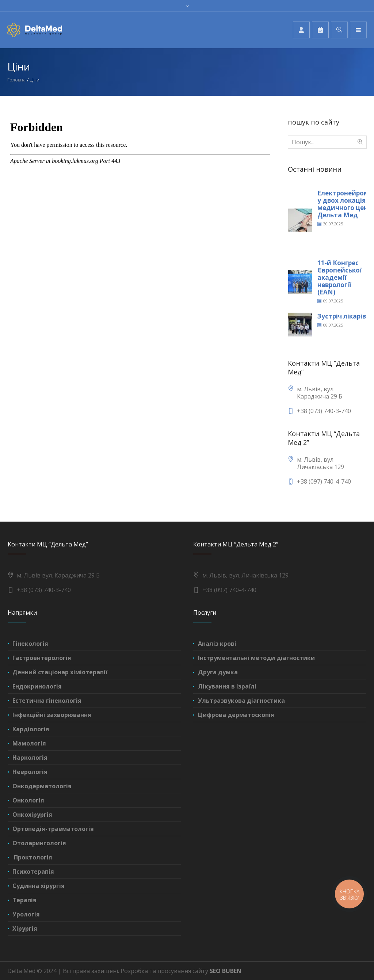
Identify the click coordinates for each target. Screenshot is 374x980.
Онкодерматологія (42, 786)
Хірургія (25, 928)
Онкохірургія (32, 815)
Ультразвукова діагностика (241, 701)
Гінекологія (30, 644)
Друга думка (218, 672)
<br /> (140, 264)
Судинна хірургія (39, 886)
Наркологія (30, 758)
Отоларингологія (39, 843)
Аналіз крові (217, 644)
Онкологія (28, 800)
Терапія (24, 900)
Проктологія (32, 857)
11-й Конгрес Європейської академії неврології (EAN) (340, 277)
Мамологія (29, 743)
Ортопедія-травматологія (53, 829)
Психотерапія (33, 872)
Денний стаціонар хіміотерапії (60, 672)
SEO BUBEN (226, 971)
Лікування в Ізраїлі (227, 686)
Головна (16, 80)
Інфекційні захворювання (52, 715)
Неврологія (30, 772)
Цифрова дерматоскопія (236, 715)
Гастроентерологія (42, 658)
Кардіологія (31, 729)
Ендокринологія (37, 686)
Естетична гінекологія (47, 701)
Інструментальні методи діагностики (256, 658)
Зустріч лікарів (342, 316)
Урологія (26, 914)
